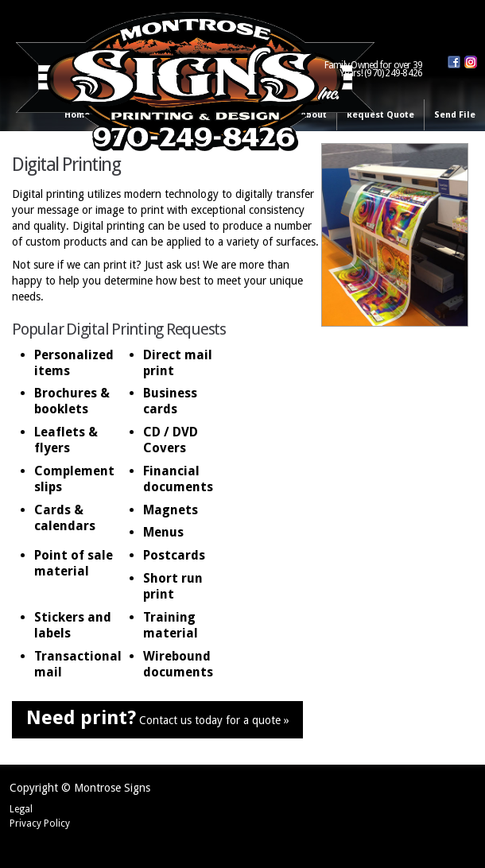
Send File (455, 115)
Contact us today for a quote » (158, 718)
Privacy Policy (40, 823)
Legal (21, 809)
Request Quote (380, 115)
